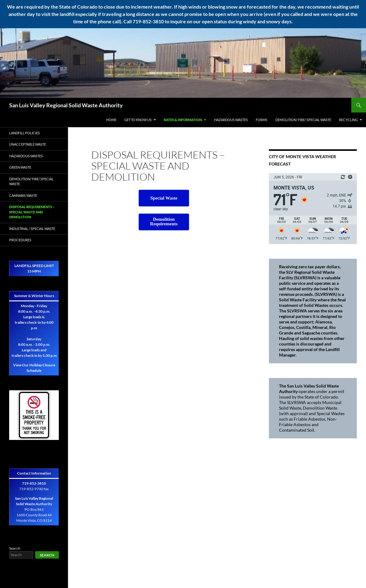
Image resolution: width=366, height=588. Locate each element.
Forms (262, 120)
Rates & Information (183, 120)
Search (15, 548)
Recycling (348, 120)
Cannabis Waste (23, 195)
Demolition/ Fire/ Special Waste (303, 120)
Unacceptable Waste (28, 144)
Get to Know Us (138, 120)
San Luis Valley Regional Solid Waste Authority (66, 105)
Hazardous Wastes (231, 120)
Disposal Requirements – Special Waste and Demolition (32, 212)
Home (111, 120)
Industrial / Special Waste (32, 229)
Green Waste (20, 167)
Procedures (20, 240)
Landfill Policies (25, 133)
